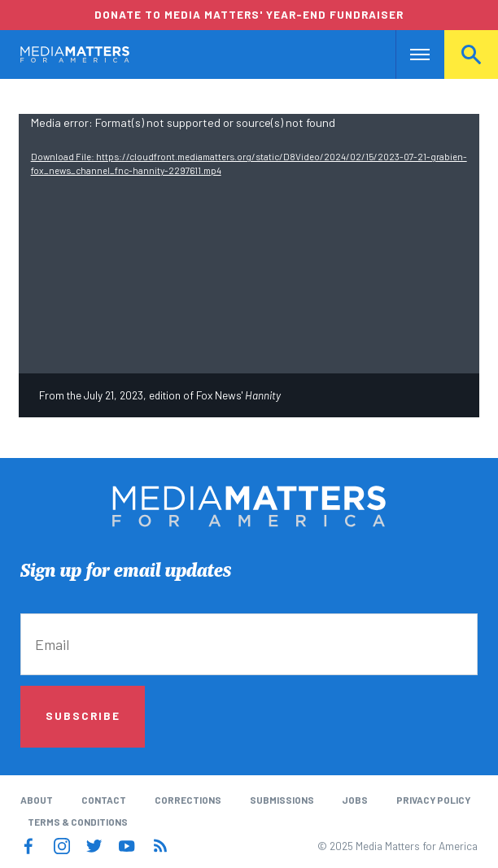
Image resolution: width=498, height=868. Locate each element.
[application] (249, 244)
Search (471, 55)
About (37, 800)
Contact (104, 800)
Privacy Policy (433, 800)
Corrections (188, 800)
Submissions (282, 800)
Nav (410, 55)
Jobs (355, 800)
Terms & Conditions (78, 822)
